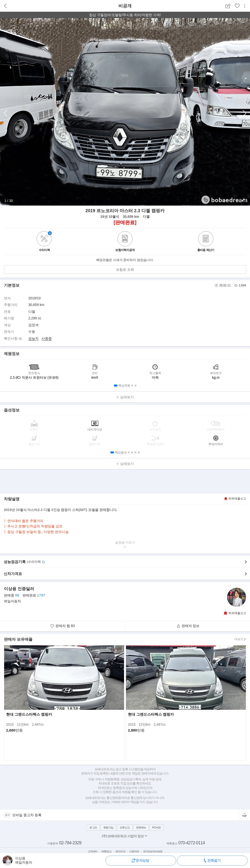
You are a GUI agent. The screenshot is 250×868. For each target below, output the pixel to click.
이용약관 (134, 851)
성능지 (33, 338)
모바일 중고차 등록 (27, 815)
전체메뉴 (141, 827)
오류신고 (125, 827)
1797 (41, 595)
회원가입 (108, 827)
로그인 (93, 827)
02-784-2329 (70, 843)
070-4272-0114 (192, 843)
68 (17, 595)
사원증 (47, 338)
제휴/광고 (106, 851)
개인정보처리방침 (153, 851)
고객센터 (93, 851)
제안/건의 (120, 851)
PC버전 (156, 827)
